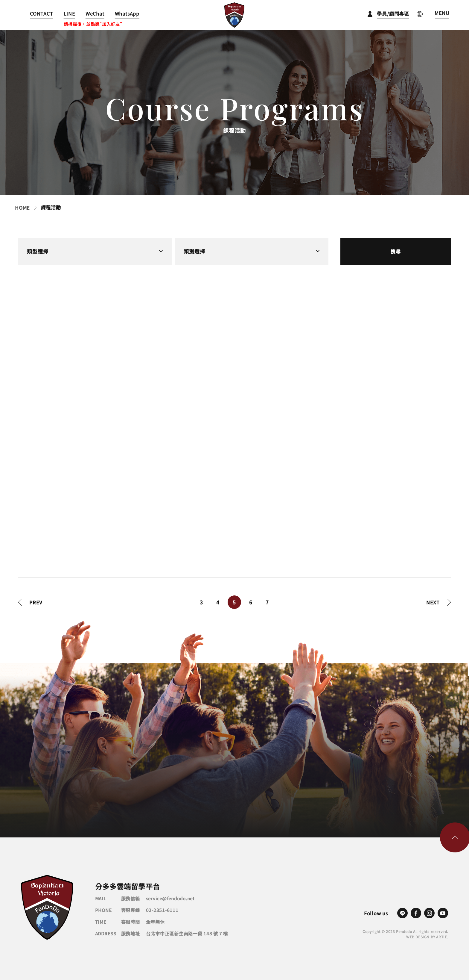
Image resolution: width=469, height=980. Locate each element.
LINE (69, 13)
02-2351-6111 (162, 910)
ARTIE (441, 937)
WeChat (95, 13)
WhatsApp (127, 13)
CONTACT (42, 13)
